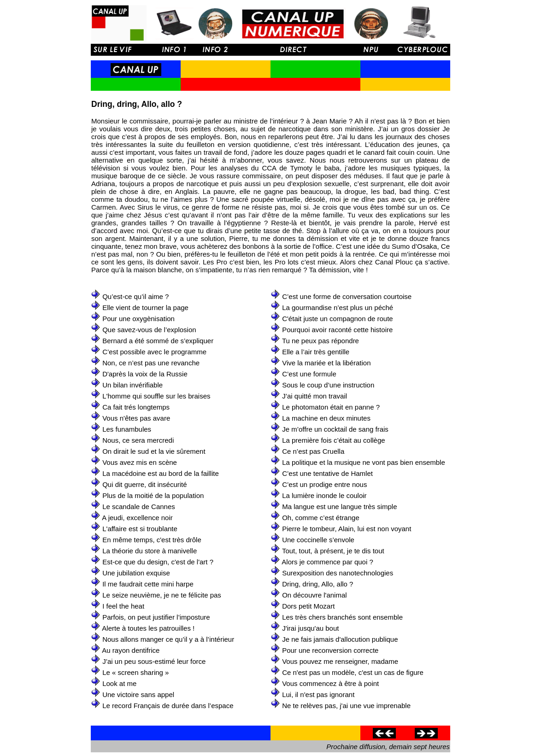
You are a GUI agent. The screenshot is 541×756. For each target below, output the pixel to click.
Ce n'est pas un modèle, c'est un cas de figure (353, 672)
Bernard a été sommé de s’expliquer (158, 341)
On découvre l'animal (314, 595)
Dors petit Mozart (308, 606)
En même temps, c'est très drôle (152, 540)
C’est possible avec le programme (154, 352)
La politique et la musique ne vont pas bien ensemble (364, 462)
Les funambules (127, 429)
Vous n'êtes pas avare (136, 418)
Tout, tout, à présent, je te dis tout (333, 551)
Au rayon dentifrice (131, 650)
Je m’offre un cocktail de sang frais (335, 429)
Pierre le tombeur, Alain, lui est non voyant (347, 529)
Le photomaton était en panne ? (331, 407)
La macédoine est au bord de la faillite (161, 473)
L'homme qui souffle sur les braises (156, 396)
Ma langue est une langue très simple (339, 507)
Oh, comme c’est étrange (321, 518)
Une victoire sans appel (138, 694)
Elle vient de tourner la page (145, 308)
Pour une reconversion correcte (330, 650)
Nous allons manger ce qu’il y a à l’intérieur (168, 639)
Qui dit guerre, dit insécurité (144, 484)
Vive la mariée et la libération (326, 363)
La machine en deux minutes (326, 418)
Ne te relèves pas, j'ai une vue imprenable (346, 706)
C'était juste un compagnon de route (338, 319)
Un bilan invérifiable (132, 385)
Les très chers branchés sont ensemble (342, 617)
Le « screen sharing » (135, 672)
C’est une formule (309, 374)
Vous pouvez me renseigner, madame (340, 661)
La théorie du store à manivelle (150, 551)
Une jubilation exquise (136, 573)
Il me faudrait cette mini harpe (148, 584)
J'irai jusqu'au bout (310, 628)
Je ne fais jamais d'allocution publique (340, 639)
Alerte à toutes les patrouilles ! (148, 628)
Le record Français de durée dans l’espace (168, 706)
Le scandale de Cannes (139, 507)
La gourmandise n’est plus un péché (338, 308)
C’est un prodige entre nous (324, 484)
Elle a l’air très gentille (316, 352)
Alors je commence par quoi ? (327, 562)
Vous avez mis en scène (140, 462)
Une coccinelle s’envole (318, 540)
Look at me (119, 683)
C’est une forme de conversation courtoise (347, 296)
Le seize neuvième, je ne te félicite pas (162, 595)
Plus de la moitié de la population (153, 495)
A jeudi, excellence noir (137, 518)
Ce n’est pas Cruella (313, 451)
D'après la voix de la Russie (145, 374)
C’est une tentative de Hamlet (327, 473)
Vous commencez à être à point (330, 683)
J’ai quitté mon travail (315, 396)
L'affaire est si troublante (140, 529)
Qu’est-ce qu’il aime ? (135, 296)
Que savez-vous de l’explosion (149, 330)
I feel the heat (123, 606)
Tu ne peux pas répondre (320, 341)
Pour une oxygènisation (138, 319)
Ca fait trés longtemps (136, 407)
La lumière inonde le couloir (324, 495)
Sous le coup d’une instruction (328, 385)
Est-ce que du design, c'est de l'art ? (158, 562)
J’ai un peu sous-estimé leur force (154, 661)
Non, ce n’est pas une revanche (151, 363)
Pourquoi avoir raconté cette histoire (337, 330)
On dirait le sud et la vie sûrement (154, 451)
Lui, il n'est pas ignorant (318, 694)
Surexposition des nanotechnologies (338, 573)
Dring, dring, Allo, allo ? (318, 584)
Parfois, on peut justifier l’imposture (156, 617)
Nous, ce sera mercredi (138, 440)
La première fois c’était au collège (333, 440)
